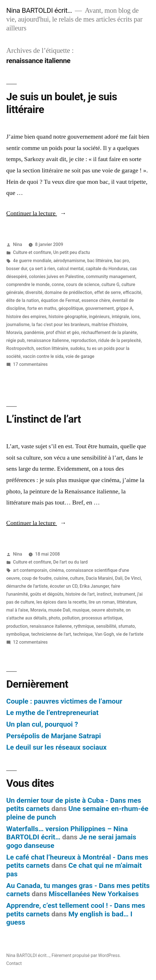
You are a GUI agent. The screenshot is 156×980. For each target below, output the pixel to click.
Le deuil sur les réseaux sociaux (56, 747)
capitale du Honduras (107, 269)
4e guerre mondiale (32, 261)
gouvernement (99, 308)
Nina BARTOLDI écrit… (39, 10)
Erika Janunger (94, 586)
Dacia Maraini (99, 578)
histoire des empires (26, 317)
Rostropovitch (20, 348)
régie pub (15, 340)
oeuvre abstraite (108, 610)
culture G (110, 284)
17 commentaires (30, 364)
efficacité (132, 292)
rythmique (84, 626)
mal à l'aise (17, 610)
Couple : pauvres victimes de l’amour (64, 701)
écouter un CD (64, 586)
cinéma (57, 570)
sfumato (127, 626)
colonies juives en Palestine (56, 277)
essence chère (96, 300)
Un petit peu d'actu (72, 252)
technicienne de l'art (51, 634)
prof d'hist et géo (63, 332)
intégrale (120, 317)
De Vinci (133, 578)
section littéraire (52, 348)
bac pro (122, 261)
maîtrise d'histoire (109, 325)
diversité (34, 292)
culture (77, 578)
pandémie (34, 332)
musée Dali (59, 610)
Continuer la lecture (36, 213)
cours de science (83, 284)
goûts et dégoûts (47, 594)
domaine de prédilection (68, 292)
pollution (71, 618)
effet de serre (108, 292)
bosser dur (17, 269)
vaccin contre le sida (43, 356)
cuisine (61, 578)
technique (83, 634)
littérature (127, 602)
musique (81, 610)
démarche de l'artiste (27, 586)
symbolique (18, 634)
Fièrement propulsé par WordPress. (86, 955)
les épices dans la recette (61, 602)
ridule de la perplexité (120, 340)
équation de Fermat (60, 300)
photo (54, 618)
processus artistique (102, 618)
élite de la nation (23, 300)
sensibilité (106, 626)
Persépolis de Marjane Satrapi (54, 736)
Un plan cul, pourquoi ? (42, 724)
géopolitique (71, 308)
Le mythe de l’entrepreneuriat (52, 713)
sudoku (78, 348)
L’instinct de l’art (44, 419)
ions (135, 317)
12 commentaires (30, 642)
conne (58, 284)
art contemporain (30, 570)
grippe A (124, 308)
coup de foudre (37, 578)
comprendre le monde (28, 284)
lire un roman (102, 602)
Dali (119, 578)
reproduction (84, 340)
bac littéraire (100, 261)
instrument (125, 594)
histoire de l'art (80, 594)
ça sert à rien (42, 269)
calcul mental (70, 269)
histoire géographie (68, 317)
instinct (104, 594)
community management (111, 277)
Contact (14, 963)
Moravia (14, 332)
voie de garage (80, 356)
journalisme (18, 325)
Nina (18, 244)
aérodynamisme (69, 261)
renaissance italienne (48, 340)
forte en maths (42, 308)
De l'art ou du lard (71, 562)
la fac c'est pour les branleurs (61, 325)
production (17, 626)
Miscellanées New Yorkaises (94, 894)
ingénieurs (99, 317)
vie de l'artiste (130, 634)
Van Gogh (104, 634)
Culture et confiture (32, 252)
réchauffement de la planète (109, 332)
